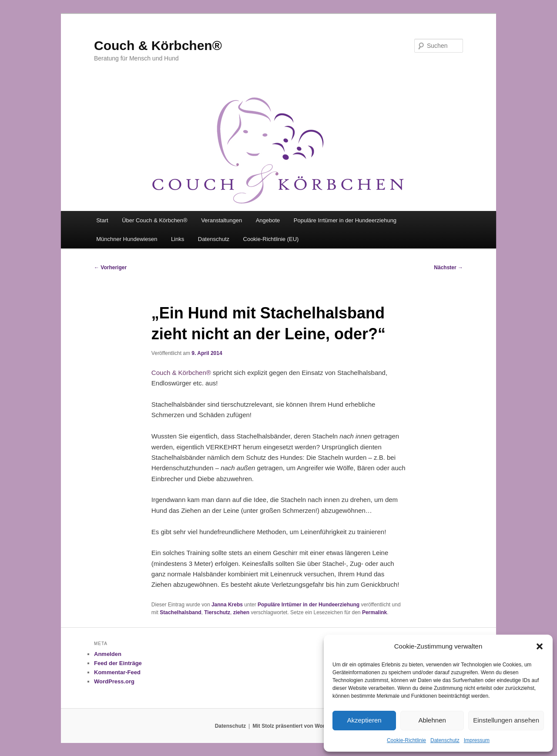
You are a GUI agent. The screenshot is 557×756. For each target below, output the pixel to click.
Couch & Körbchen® (158, 45)
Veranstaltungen (221, 220)
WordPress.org (114, 681)
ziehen (241, 612)
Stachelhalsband (180, 612)
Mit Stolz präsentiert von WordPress (297, 726)
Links (178, 239)
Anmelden (108, 654)
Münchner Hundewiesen (127, 239)
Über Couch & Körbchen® (155, 220)
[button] (540, 646)
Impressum (477, 740)
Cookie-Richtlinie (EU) (271, 239)
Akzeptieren (364, 720)
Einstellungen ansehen (506, 720)
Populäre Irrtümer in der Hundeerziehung (345, 220)
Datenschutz (445, 740)
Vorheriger (110, 268)
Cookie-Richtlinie (406, 740)
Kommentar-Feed (117, 672)
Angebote (268, 220)
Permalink (374, 612)
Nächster (448, 268)
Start (102, 220)
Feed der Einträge (118, 663)
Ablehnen (432, 720)
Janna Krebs (227, 605)
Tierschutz (217, 612)
